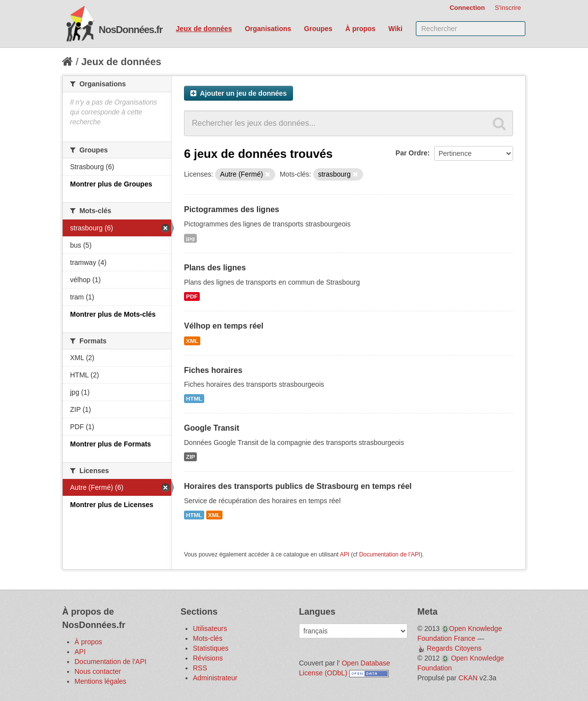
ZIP (190, 457)
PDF (192, 296)
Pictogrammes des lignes (232, 209)
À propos (360, 29)
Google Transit (212, 428)
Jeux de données (204, 29)
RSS (200, 668)
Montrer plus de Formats (110, 444)
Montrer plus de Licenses (112, 505)
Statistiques (211, 648)
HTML (194, 399)
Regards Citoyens (454, 648)
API (345, 554)
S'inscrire (508, 8)
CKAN (468, 678)
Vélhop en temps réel (224, 326)
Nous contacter (98, 671)
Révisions (208, 658)
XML (192, 341)
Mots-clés (208, 638)
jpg (190, 238)
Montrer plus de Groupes (111, 184)
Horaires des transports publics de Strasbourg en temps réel (298, 486)
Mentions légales (100, 681)
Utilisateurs (210, 628)
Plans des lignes (215, 268)
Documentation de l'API (390, 554)
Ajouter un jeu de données (239, 93)
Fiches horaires (213, 370)
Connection (467, 8)
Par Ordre (412, 153)
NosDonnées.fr (130, 30)
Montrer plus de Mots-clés (113, 314)
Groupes (318, 29)
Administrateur (215, 678)
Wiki (395, 29)
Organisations (268, 29)
